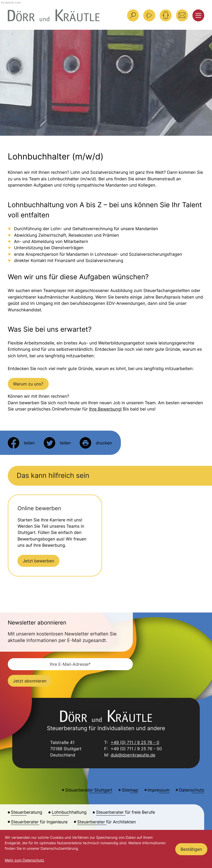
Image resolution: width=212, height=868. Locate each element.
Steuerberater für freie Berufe (126, 812)
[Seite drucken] (96, 443)
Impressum (159, 790)
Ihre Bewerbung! (105, 409)
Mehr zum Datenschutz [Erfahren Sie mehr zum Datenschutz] (24, 860)
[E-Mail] (70, 664)
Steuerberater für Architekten (106, 822)
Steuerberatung (27, 812)
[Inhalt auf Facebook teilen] (21, 443)
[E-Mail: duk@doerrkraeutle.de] (182, 15)
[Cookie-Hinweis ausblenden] (191, 849)
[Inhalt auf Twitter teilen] (57, 443)
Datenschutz (192, 790)
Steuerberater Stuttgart (89, 790)
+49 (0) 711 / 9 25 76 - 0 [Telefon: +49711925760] (135, 743)
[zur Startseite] (54, 15)
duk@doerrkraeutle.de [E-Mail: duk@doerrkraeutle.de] (133, 756)
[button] (166, 15)
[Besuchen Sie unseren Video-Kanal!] (149, 15)
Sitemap (130, 790)
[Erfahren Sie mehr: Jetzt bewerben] (38, 561)
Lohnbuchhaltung (69, 812)
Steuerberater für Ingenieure (39, 822)
